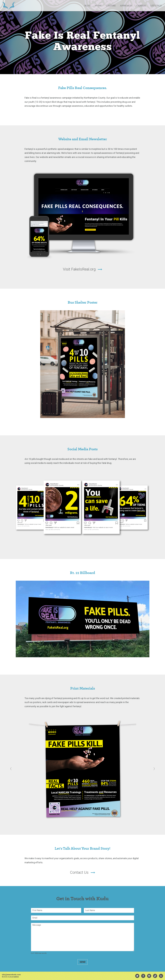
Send (82, 962)
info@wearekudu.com (11, 975)
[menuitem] (137, 976)
